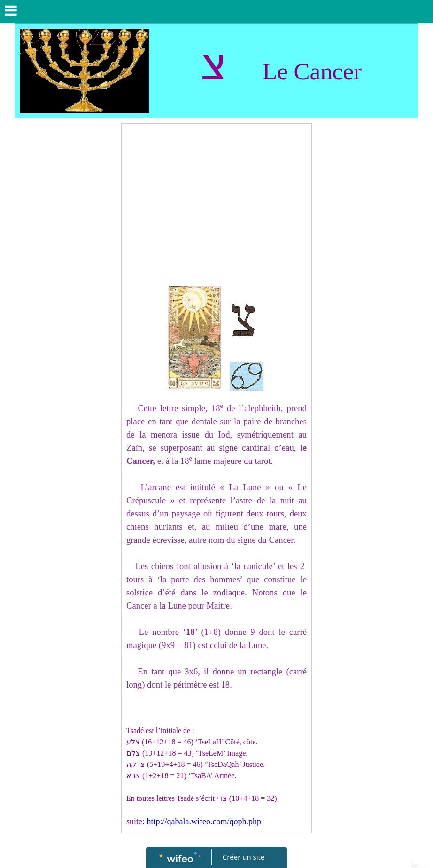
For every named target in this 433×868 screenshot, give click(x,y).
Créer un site (244, 857)
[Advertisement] (216, 199)
